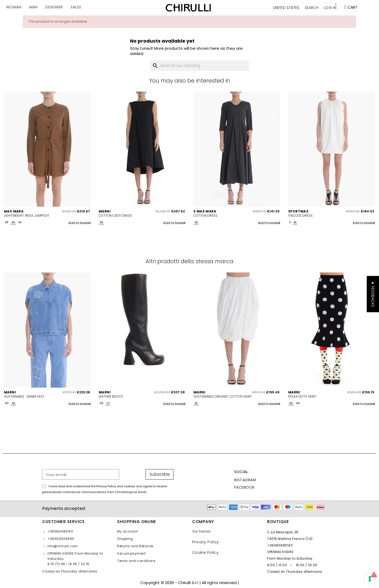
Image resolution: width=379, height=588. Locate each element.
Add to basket (80, 223)
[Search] (200, 66)
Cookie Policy (205, 552)
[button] (312, 8)
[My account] (330, 8)
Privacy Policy (206, 542)
